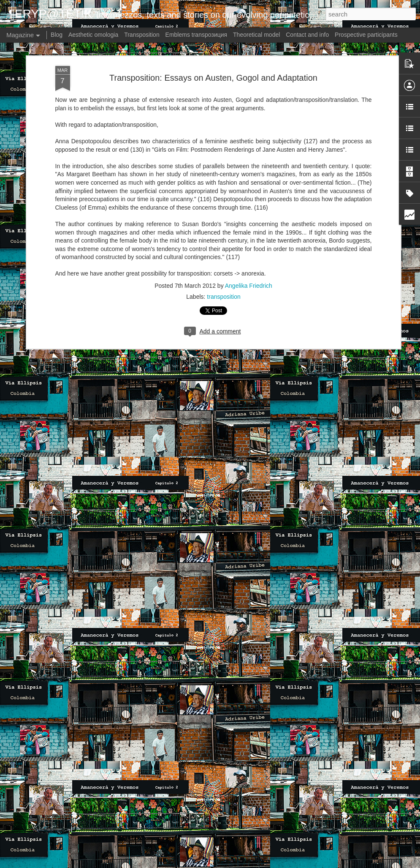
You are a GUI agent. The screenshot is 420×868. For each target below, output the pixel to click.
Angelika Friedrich (249, 286)
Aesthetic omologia (93, 35)
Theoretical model (256, 35)
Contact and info (307, 35)
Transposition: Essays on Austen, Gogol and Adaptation (213, 78)
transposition (224, 297)
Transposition (142, 35)
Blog (57, 35)
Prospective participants (366, 35)
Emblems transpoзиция (196, 35)
